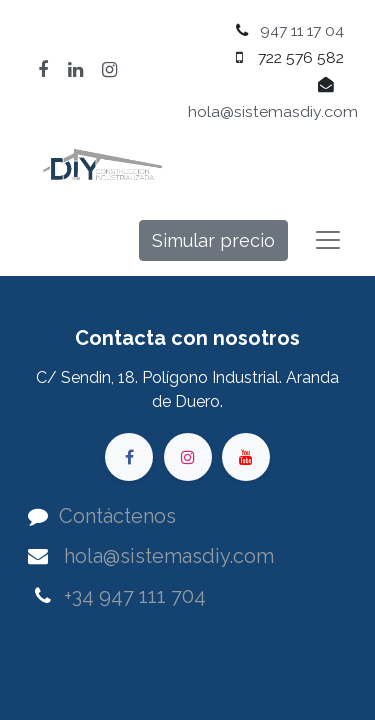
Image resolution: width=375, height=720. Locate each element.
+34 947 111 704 (135, 596)
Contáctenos (117, 516)
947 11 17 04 (302, 30)
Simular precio (213, 240)
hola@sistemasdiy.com (273, 111)
